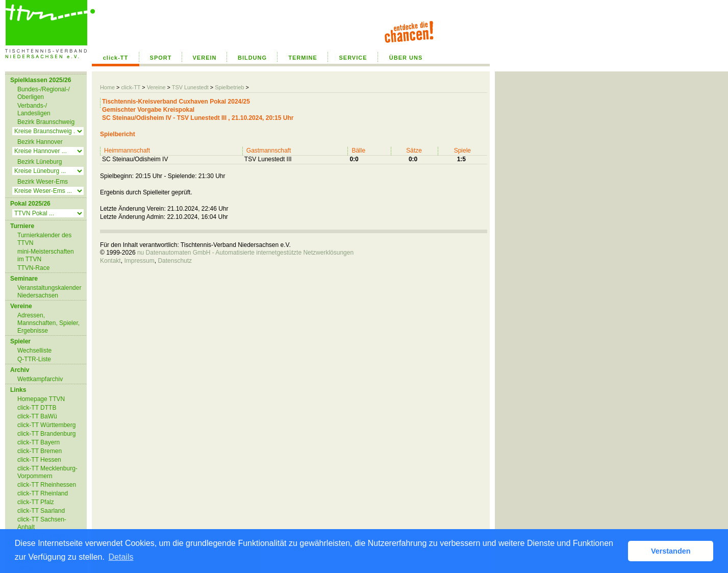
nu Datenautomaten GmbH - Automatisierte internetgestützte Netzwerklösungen (245, 253)
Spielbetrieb (229, 87)
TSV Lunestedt (190, 87)
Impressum (139, 261)
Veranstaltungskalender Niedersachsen (49, 292)
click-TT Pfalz (36, 502)
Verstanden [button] (671, 551)
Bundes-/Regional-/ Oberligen (44, 93)
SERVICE (353, 58)
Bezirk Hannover (40, 142)
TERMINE (303, 58)
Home (107, 87)
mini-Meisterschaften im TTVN (46, 255)
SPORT (161, 58)
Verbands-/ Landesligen (34, 109)
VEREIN (205, 58)
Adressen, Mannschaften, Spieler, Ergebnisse (48, 323)
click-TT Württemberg (46, 425)
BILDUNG (252, 58)
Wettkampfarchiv (40, 379)
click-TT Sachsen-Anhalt (42, 523)
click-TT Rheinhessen (47, 485)
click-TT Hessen (39, 460)
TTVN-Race (33, 268)
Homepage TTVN (41, 399)
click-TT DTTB (37, 408)
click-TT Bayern (39, 442)
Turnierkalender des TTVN (44, 239)
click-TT (116, 58)
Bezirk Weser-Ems (43, 182)
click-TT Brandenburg (47, 434)
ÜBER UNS (406, 58)
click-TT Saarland (41, 511)
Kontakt (110, 261)
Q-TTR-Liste (34, 359)
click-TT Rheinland (43, 493)
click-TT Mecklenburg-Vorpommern (47, 472)
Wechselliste (34, 351)
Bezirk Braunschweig (46, 122)
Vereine (156, 87)
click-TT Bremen (40, 451)
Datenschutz (175, 261)
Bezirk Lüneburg (40, 162)
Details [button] (121, 557)
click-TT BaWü (37, 416)
